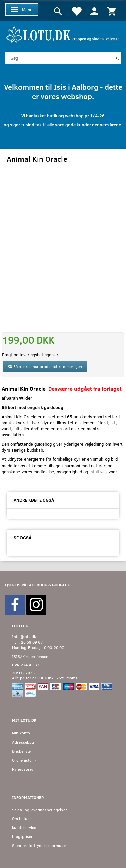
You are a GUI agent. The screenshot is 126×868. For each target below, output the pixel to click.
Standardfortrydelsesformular (39, 845)
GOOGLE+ (61, 585)
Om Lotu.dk (22, 819)
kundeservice (24, 828)
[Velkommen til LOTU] (63, 34)
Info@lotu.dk (24, 637)
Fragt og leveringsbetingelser (30, 355)
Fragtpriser (22, 836)
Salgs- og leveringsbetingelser (39, 810)
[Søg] (118, 58)
